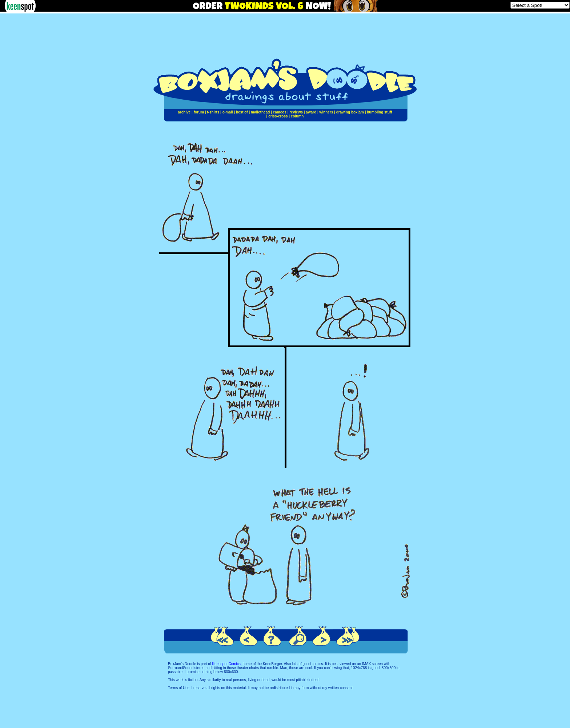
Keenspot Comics (226, 664)
